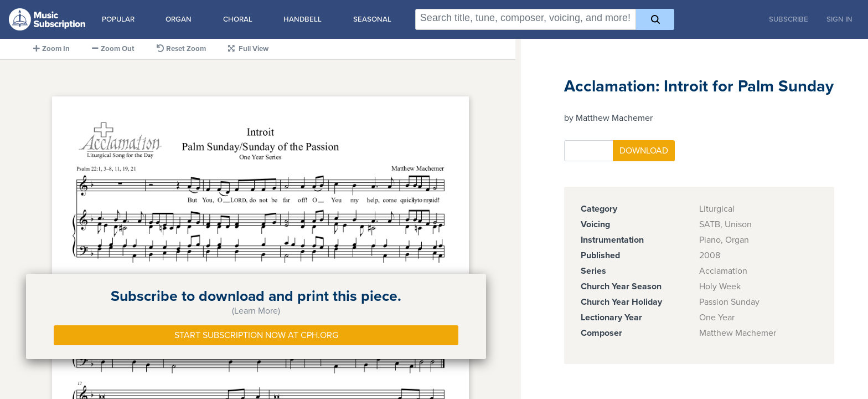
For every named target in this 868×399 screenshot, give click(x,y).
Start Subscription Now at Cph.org (256, 335)
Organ (179, 19)
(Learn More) (256, 311)
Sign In (839, 19)
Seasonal (372, 19)
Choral (238, 19)
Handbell (303, 19)
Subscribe (789, 19)
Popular (118, 19)
